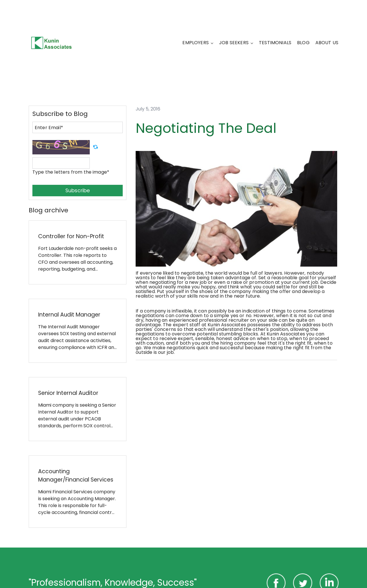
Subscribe (78, 191)
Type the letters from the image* (71, 172)
